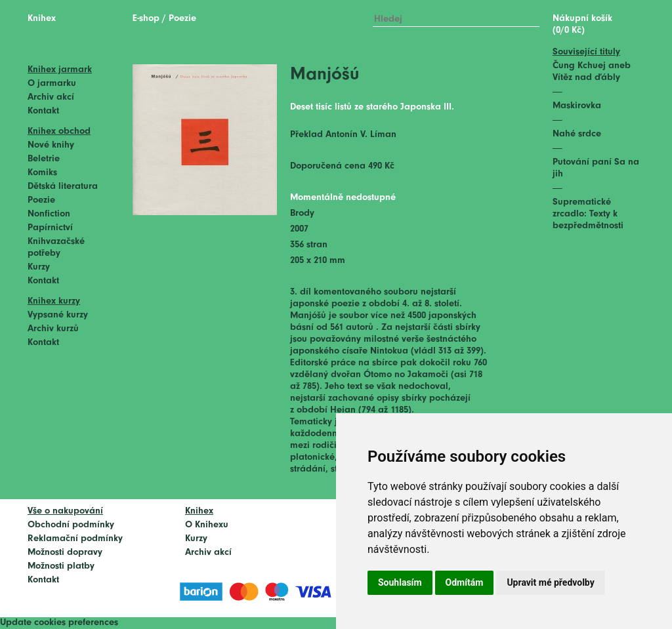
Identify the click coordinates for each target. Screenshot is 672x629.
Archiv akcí (51, 97)
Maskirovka (577, 106)
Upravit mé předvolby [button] (550, 582)
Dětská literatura (63, 187)
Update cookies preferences (59, 623)
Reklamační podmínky (75, 539)
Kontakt (43, 111)
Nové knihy (51, 145)
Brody (302, 213)
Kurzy (39, 267)
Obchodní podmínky (71, 525)
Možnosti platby (61, 566)
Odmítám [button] (465, 582)
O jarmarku (52, 84)
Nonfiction (49, 214)
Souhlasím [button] (400, 582)
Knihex (42, 19)
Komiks (42, 173)
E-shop (146, 19)
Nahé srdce (577, 134)
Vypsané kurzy (58, 315)
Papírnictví (50, 228)
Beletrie (44, 159)
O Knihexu (207, 525)
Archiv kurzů (53, 329)
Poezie (41, 200)
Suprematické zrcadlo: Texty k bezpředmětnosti (588, 214)
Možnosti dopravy (65, 553)
